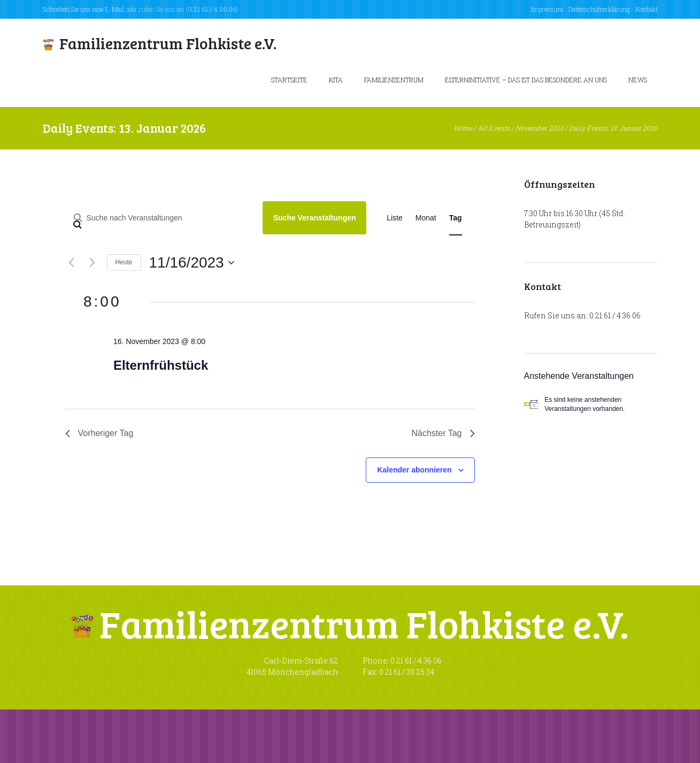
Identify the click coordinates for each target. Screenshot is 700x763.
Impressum (547, 9)
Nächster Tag (443, 433)
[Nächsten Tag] (93, 263)
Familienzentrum (394, 80)
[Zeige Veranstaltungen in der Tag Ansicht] (456, 218)
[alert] (591, 404)
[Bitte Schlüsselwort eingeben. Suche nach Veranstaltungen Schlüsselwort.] (160, 218)
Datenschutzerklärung (599, 9)
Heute (124, 262)
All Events (494, 128)
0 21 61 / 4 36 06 (212, 9)
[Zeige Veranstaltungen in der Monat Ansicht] (426, 218)
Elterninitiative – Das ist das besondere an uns (526, 80)
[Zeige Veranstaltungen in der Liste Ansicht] (395, 218)
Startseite (289, 80)
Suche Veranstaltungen (315, 218)
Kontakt (647, 9)
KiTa (336, 80)
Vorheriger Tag (99, 433)
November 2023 (539, 128)
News (638, 80)
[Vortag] (72, 263)
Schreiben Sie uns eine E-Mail (83, 9)
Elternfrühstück (161, 365)
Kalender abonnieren (414, 470)
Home (463, 128)
